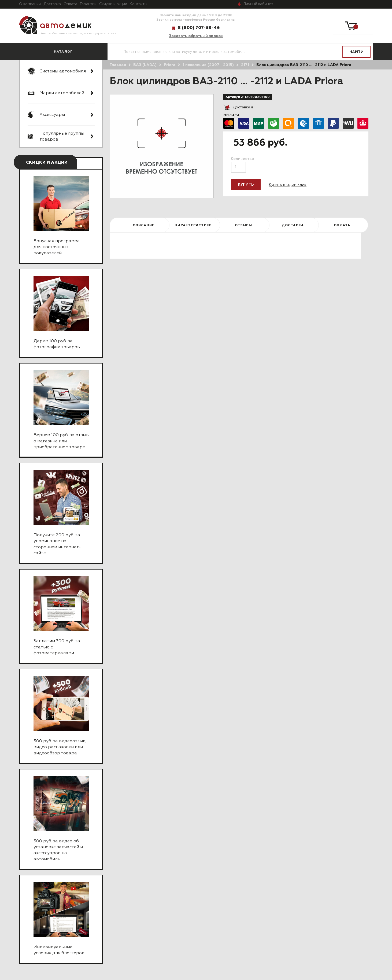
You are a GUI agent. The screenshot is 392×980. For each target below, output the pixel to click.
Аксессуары (52, 115)
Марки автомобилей (62, 93)
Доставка (52, 4)
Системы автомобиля (63, 71)
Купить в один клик (288, 185)
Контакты (138, 4)
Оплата (70, 4)
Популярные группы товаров (62, 137)
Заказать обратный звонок (196, 36)
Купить (246, 185)
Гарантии (88, 4)
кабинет (258, 4)
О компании (30, 4)
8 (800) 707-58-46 (199, 28)
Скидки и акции (113, 4)
